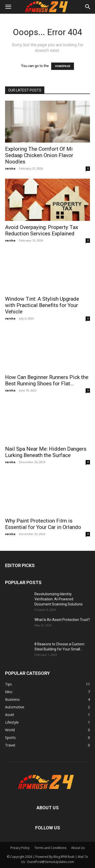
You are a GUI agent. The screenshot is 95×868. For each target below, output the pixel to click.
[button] (8, 7)
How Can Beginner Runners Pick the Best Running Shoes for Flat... (47, 380)
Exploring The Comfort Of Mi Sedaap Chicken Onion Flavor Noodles (39, 155)
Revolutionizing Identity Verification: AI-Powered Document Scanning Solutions (59, 599)
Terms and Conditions (50, 848)
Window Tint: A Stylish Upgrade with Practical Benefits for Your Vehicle (42, 305)
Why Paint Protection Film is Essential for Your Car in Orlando (43, 524)
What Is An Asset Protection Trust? (62, 620)
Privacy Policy (20, 848)
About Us (78, 848)
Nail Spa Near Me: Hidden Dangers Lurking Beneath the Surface (46, 452)
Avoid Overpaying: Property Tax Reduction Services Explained (42, 230)
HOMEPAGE (63, 66)
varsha (10, 168)
